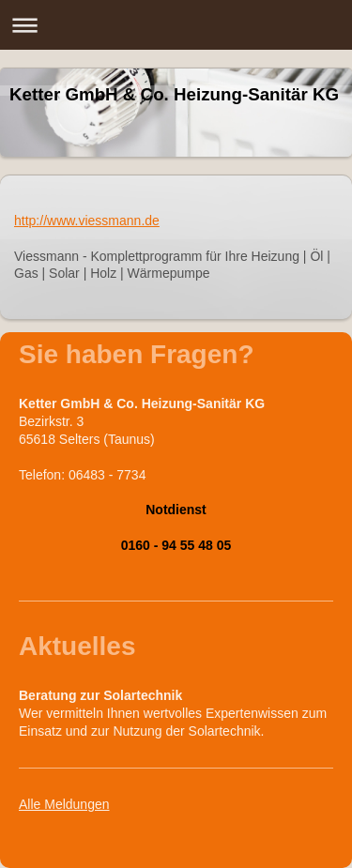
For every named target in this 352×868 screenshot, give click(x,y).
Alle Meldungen (64, 804)
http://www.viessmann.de (87, 221)
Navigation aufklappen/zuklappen (176, 25)
